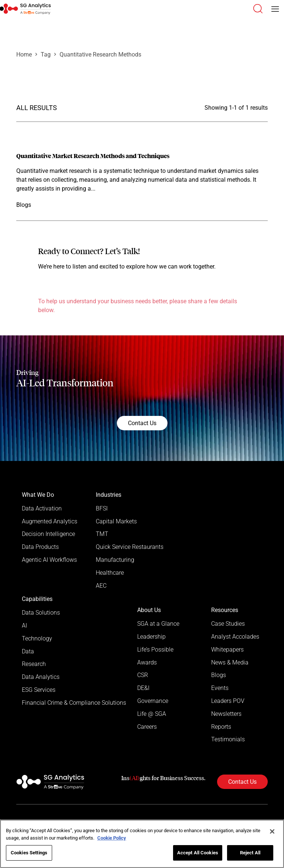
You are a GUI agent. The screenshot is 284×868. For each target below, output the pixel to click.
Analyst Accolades (235, 637)
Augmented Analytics (50, 521)
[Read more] (142, 181)
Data (28, 652)
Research (34, 665)
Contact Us (142, 423)
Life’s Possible (155, 650)
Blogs (219, 676)
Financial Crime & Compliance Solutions (74, 704)
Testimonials (228, 741)
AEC (101, 586)
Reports (221, 728)
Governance (153, 702)
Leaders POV (228, 702)
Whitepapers (227, 650)
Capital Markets (116, 521)
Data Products (40, 547)
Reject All (250, 853)
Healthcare (110, 573)
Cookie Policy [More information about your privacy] (112, 838)
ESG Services (39, 691)
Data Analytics (41, 678)
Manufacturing (115, 560)
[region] (142, 844)
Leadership (151, 637)
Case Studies (228, 624)
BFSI (102, 508)
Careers (147, 728)
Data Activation (42, 508)
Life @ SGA (152, 715)
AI (24, 626)
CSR (143, 676)
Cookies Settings (29, 853)
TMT (102, 534)
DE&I (143, 689)
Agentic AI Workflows (49, 560)
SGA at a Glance (158, 624)
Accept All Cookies (198, 853)
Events (220, 689)
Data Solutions (41, 613)
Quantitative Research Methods (100, 54)
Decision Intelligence (48, 534)
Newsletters (226, 715)
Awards (147, 663)
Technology (37, 639)
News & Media (230, 663)
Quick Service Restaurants (130, 547)
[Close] (272, 831)
